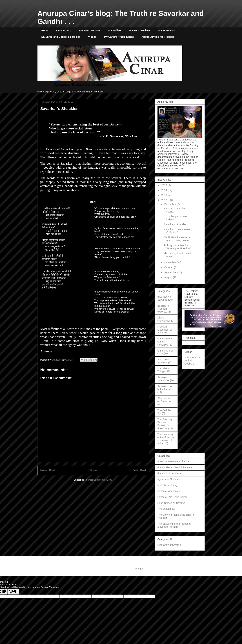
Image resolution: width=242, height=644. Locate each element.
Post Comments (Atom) (100, 480)
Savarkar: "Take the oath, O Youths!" (178, 231)
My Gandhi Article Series (119, 37)
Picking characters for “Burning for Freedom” (177, 247)
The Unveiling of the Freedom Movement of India (166, 439)
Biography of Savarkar (165, 298)
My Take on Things (164, 370)
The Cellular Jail (166, 509)
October (169, 267)
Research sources (90, 31)
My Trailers (115, 31)
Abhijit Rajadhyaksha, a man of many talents (177, 239)
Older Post (139, 470)
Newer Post (48, 470)
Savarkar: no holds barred (165, 388)
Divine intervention (164, 319)
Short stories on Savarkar (165, 400)
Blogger (139, 569)
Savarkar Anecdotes (163, 379)
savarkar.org (64, 31)
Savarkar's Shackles (175, 224)
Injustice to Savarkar (164, 361)
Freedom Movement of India (165, 330)
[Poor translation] (13, 592)
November (170, 263)
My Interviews (167, 31)
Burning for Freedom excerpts (164, 309)
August (169, 277)
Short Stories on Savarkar (172, 503)
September (171, 272)
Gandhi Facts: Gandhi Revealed (165, 342)
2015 (164, 185)
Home (45, 31)
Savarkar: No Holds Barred (173, 497)
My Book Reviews (140, 31)
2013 (164, 195)
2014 (164, 190)
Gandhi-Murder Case (169, 473)
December (170, 204)
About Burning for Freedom (158, 37)
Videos (92, 37)
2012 (164, 200)
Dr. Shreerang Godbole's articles (61, 37)
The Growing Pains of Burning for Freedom (165, 424)
